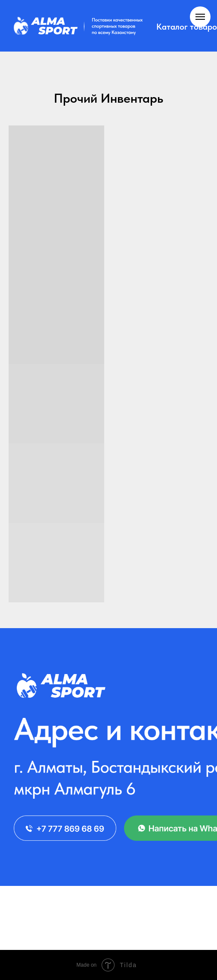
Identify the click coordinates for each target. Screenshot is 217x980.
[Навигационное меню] (200, 17)
